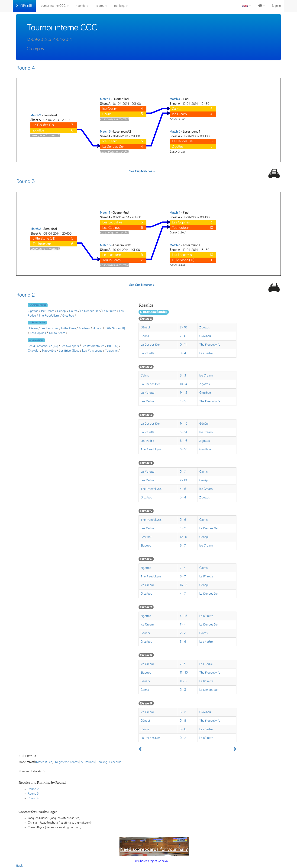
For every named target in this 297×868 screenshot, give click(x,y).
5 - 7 (183, 472)
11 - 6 (183, 681)
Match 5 (175, 132)
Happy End (49, 351)
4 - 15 (184, 616)
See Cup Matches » (142, 171)
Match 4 (175, 99)
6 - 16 (184, 441)
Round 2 (26, 295)
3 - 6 (183, 642)
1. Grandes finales (38, 305)
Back (19, 866)
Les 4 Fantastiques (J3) (43, 346)
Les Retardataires (93, 346)
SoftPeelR (24, 6)
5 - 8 (183, 721)
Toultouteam (57, 333)
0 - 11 (183, 345)
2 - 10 (183, 328)
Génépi (62, 311)
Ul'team (33, 328)
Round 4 (26, 68)
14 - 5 (184, 424)
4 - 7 (183, 594)
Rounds (82, 6)
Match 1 (105, 99)
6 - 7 (183, 546)
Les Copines (38, 333)
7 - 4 (183, 336)
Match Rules (44, 762)
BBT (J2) (113, 346)
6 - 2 (183, 712)
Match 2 (36, 115)
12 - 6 (183, 537)
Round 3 (26, 181)
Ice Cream (48, 311)
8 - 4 (183, 353)
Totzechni (111, 351)
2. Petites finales (37, 323)
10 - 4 (184, 384)
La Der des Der (90, 311)
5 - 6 (183, 520)
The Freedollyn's (49, 316)
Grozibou (68, 316)
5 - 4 (183, 498)
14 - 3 (184, 393)
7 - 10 (183, 480)
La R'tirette (109, 311)
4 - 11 (183, 528)
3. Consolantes (36, 340)
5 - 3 (183, 690)
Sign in (276, 6)
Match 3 (105, 132)
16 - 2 (183, 585)
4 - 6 (183, 489)
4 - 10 (184, 401)
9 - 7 (183, 738)
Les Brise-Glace (69, 351)
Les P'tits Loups (92, 351)
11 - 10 (184, 673)
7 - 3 (183, 664)
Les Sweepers (70, 346)
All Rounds (88, 762)
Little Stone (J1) (115, 328)
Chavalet (34, 351)
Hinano (97, 328)
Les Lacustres (50, 328)
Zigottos (33, 311)
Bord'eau (84, 328)
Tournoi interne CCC (54, 6)
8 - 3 (183, 376)
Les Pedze (206, 353)
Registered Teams (67, 762)
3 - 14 (184, 432)
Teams (101, 6)
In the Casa (69, 328)
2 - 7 (183, 633)
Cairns (73, 311)
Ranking (121, 6)
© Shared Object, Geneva (151, 861)
